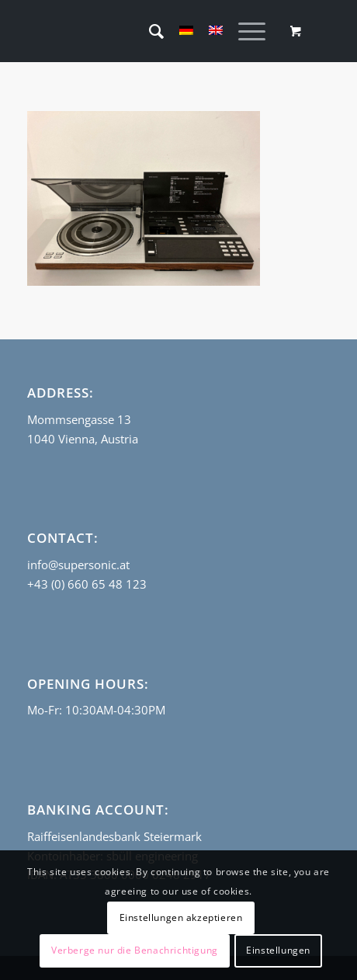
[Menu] (244, 31)
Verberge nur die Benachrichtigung (135, 950)
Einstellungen (278, 950)
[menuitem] (149, 31)
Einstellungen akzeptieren (181, 917)
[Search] (149, 31)
